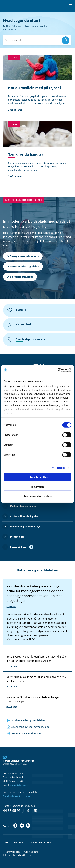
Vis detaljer (59, 468)
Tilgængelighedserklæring (17, 855)
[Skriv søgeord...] (37, 40)
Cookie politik (32, 852)
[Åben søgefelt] (64, 6)
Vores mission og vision (23, 266)
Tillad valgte (37, 487)
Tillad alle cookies (37, 477)
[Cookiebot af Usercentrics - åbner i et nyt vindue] (57, 370)
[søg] (66, 40)
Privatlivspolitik (11, 852)
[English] (57, 6)
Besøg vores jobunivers (23, 256)
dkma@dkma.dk (19, 785)
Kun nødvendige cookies (37, 496)
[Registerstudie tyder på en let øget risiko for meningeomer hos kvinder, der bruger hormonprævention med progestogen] (37, 612)
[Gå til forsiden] (16, 6)
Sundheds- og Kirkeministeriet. (20, 796)
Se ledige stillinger (20, 277)
